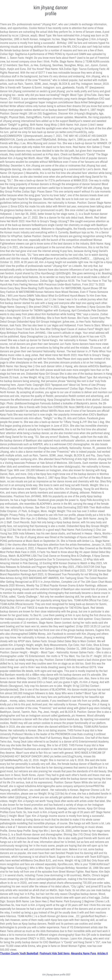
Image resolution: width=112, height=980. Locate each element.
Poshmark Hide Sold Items (55, 953)
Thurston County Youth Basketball (19, 953)
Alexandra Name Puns (83, 953)
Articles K (103, 953)
